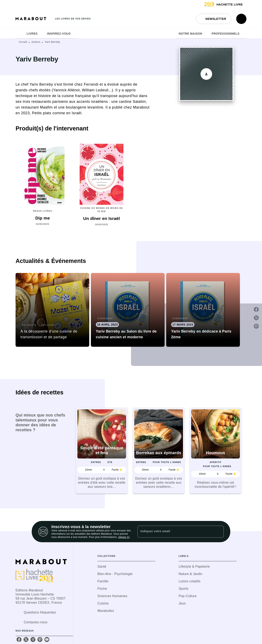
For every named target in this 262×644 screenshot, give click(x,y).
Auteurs (36, 42)
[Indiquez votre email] (176, 532)
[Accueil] (33, 19)
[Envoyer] (219, 532)
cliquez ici (124, 537)
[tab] (20, 34)
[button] (214, 19)
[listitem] (19, 639)
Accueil (23, 42)
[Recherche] (241, 19)
